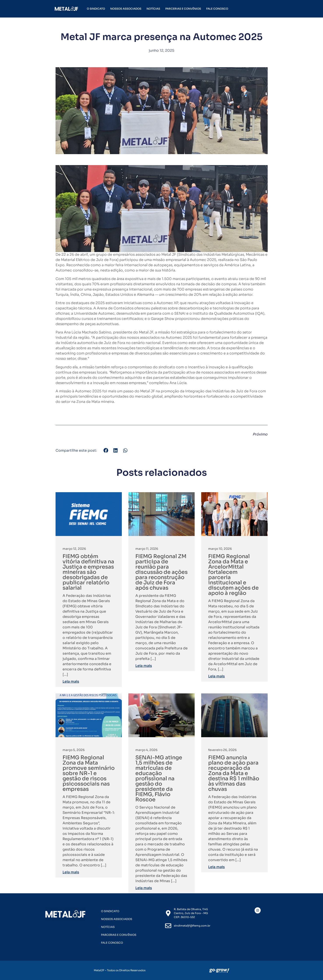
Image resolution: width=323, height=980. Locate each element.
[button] (106, 450)
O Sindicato (96, 9)
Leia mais (71, 681)
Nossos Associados (126, 9)
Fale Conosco (217, 9)
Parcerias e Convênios (183, 9)
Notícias (153, 9)
